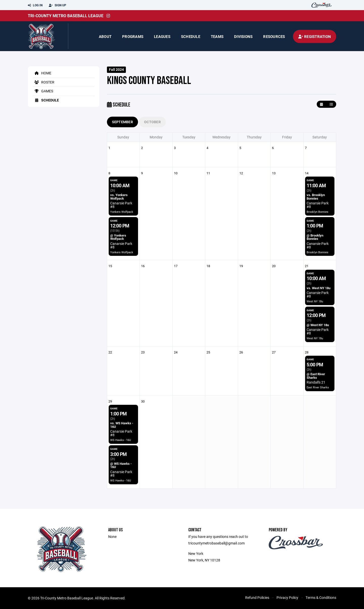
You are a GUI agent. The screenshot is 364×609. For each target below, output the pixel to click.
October (152, 122)
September (123, 122)
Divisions (243, 36)
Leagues (162, 36)
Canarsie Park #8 (121, 205)
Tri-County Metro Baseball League (66, 16)
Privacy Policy (287, 597)
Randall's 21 (316, 382)
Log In (35, 5)
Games (43, 91)
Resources (274, 36)
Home (42, 73)
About (105, 36)
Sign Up (58, 5)
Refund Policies (257, 597)
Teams (217, 36)
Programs (133, 36)
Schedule (191, 36)
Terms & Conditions (321, 597)
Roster (44, 82)
